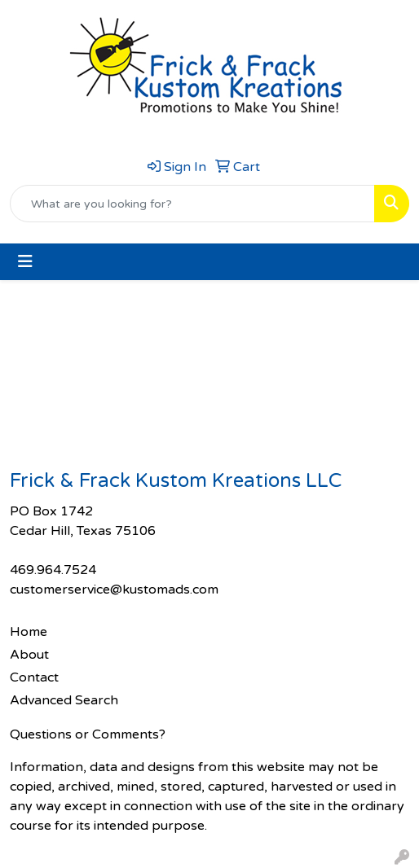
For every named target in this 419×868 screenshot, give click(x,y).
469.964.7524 (53, 570)
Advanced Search (64, 700)
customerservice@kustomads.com (114, 590)
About (29, 655)
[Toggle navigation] (25, 262)
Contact (34, 677)
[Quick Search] (192, 204)
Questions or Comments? (88, 734)
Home (29, 632)
